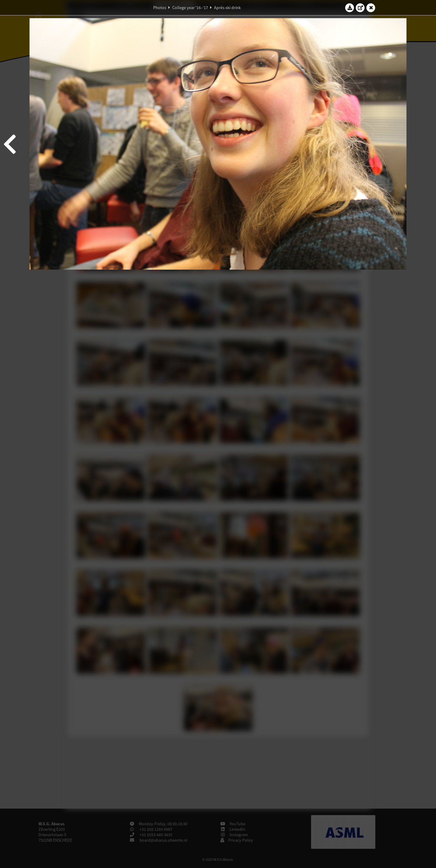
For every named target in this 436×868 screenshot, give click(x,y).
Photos (160, 8)
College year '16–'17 (190, 8)
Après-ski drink (227, 8)
